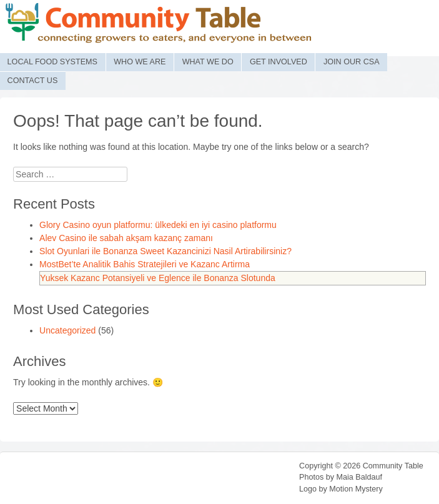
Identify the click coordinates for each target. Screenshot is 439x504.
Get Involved (279, 62)
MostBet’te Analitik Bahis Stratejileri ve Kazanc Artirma (145, 264)
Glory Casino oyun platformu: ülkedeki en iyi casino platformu (158, 225)
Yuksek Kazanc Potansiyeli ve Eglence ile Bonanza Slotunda (158, 278)
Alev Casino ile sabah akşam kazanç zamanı (126, 238)
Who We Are (140, 62)
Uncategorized (67, 330)
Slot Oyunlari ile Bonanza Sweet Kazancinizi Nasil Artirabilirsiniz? (165, 251)
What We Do (208, 62)
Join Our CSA (352, 62)
